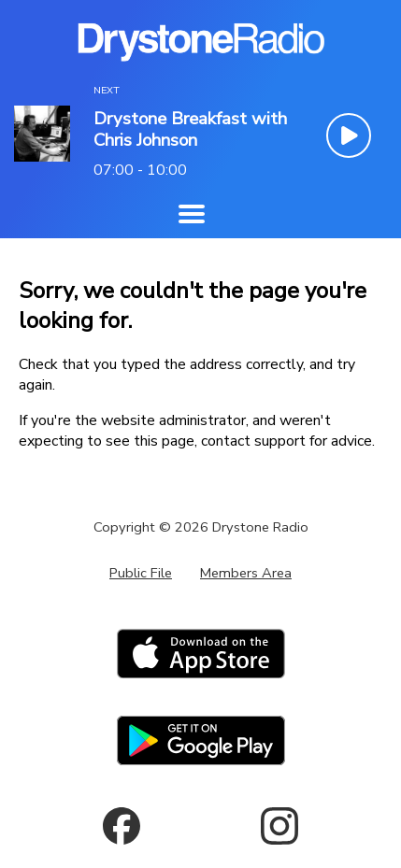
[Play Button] (349, 135)
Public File (141, 573)
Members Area (246, 573)
